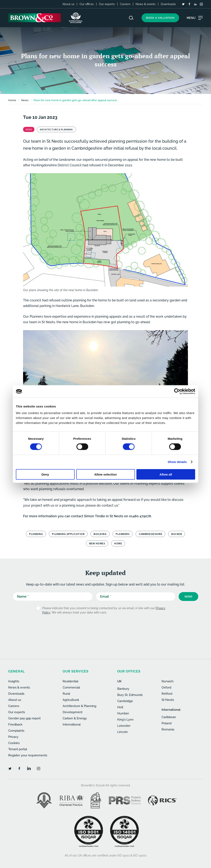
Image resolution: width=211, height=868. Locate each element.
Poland (166, 723)
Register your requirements (28, 755)
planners (123, 534)
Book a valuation (160, 18)
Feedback (15, 724)
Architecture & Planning (79, 706)
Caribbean (169, 717)
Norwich (168, 681)
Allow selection (105, 474)
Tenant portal (18, 749)
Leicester (124, 726)
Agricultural (71, 700)
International (72, 724)
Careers (125, 4)
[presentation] (97, 628)
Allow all (166, 474)
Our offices (87, 4)
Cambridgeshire (150, 534)
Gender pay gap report (24, 718)
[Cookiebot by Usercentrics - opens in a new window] (177, 391)
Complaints (16, 731)
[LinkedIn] (195, 4)
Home (12, 100)
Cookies (14, 743)
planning (36, 534)
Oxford (166, 687)
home (118, 543)
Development (73, 712)
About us (68, 4)
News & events (146, 4)
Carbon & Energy (75, 718)
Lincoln (122, 732)
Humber (123, 713)
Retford (167, 694)
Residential (70, 681)
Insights (14, 681)
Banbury (123, 689)
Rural (66, 694)
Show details (177, 462)
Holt (120, 707)
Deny (45, 474)
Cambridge (125, 701)
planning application (68, 534)
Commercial (71, 687)
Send (188, 597)
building (100, 534)
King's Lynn (125, 720)
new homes (97, 543)
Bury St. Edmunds (130, 695)
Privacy (13, 737)
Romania (168, 729)
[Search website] (131, 18)
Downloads (168, 4)
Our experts (107, 4)
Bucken (177, 534)
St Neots (168, 700)
